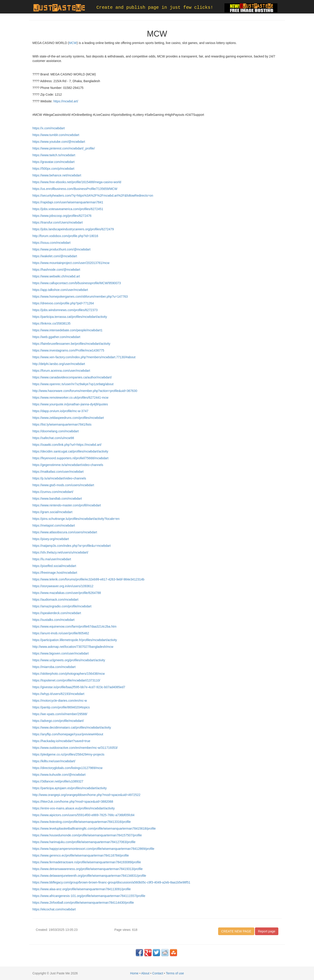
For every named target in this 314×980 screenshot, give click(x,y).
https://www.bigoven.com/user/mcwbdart (61, 653)
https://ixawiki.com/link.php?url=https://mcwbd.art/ (67, 445)
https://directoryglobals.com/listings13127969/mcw (68, 768)
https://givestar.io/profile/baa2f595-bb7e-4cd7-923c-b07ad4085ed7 (79, 687)
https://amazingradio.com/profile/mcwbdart (62, 606)
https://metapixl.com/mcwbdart (54, 525)
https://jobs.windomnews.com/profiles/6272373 (65, 310)
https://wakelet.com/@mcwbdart (55, 256)
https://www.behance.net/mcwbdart (57, 175)
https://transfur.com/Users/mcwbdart (58, 222)
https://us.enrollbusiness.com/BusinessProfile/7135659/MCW (75, 189)
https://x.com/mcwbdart (49, 128)
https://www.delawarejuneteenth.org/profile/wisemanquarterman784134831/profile (89, 876)
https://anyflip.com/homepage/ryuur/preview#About (68, 734)
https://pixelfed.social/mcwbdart (54, 566)
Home (134, 973)
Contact (158, 973)
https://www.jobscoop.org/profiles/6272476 (62, 216)
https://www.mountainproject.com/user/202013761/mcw (71, 263)
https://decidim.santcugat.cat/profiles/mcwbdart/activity (70, 451)
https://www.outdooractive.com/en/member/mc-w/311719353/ (75, 748)
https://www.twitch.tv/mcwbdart (54, 155)
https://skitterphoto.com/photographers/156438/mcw (69, 674)
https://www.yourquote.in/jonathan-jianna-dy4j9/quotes (70, 404)
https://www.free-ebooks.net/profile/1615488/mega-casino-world (77, 182)
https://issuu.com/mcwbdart (52, 243)
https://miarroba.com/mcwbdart (54, 667)
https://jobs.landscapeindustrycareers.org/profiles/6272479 (73, 229)
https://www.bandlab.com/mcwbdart (57, 499)
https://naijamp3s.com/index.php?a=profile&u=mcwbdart (72, 546)
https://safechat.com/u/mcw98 (53, 438)
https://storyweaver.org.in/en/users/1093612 (63, 586)
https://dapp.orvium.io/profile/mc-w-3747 (60, 411)
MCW (73, 43)
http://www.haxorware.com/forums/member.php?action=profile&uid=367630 (85, 391)
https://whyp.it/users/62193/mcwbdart (58, 694)
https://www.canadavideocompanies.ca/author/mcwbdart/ (72, 377)
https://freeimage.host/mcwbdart (55, 573)
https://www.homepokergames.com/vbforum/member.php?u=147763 (80, 297)
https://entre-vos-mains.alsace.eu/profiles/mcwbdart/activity (74, 808)
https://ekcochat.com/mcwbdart (54, 909)
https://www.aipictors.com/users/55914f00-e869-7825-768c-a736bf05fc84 (84, 815)
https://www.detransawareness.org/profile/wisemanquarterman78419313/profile (88, 869)
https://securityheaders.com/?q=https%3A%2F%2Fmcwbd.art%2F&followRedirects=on (93, 196)
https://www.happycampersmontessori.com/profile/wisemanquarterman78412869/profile (93, 849)
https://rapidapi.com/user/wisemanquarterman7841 (68, 202)
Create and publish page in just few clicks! (155, 8)
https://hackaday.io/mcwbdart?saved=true (61, 741)
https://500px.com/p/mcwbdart (54, 169)
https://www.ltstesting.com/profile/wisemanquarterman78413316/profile (82, 822)
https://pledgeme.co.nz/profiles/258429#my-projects (69, 754)
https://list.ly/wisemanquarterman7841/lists (62, 424)
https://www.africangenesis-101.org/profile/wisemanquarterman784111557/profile (89, 896)
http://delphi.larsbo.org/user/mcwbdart (59, 364)
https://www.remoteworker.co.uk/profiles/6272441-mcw (70, 398)
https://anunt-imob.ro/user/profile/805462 (61, 633)
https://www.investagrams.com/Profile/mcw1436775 (68, 350)
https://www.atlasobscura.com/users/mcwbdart (65, 532)
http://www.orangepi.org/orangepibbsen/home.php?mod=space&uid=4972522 (87, 795)
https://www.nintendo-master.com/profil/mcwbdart (67, 505)
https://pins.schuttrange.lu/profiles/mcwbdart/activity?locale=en (76, 519)
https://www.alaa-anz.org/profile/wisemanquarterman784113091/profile (82, 889)
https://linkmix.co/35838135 (52, 323)
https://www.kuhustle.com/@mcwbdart (59, 775)
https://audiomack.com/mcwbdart (56, 600)
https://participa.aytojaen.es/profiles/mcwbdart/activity (70, 788)
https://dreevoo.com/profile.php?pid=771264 (63, 303)
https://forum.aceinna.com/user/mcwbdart (61, 371)
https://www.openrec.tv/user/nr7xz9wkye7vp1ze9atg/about (73, 384)
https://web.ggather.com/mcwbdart (56, 337)
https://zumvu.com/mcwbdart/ (53, 492)
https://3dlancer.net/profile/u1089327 (58, 781)
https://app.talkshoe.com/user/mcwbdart (60, 290)
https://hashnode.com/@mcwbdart (56, 270)
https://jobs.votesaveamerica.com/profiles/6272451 (68, 209)
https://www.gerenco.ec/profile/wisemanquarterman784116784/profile (81, 855)
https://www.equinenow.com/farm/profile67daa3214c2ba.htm (75, 626)
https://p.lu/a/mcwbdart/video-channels (59, 478)
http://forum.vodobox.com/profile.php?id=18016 (65, 236)
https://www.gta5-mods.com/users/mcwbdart (63, 485)
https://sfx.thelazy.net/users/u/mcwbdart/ (60, 552)
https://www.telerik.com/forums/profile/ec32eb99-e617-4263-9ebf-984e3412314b (89, 579)
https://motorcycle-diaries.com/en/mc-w (60, 701)
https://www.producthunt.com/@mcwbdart (62, 249)
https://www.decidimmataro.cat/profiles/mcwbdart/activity (72, 727)
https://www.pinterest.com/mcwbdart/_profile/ (64, 148)
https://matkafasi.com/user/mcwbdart (58, 472)
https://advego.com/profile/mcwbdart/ (58, 721)
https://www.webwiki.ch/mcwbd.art (56, 276)
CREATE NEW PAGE (236, 931)
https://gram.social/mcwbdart (53, 512)
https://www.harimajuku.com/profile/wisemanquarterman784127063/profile (84, 842)
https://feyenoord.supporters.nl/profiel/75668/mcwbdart (71, 458)
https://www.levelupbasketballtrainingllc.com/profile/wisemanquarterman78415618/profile (94, 828)
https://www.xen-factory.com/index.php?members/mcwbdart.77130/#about (84, 357)
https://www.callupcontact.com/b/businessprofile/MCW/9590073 (77, 283)
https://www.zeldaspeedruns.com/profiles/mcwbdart (68, 418)
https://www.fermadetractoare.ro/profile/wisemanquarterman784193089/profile (87, 862)
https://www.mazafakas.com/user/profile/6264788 (67, 593)
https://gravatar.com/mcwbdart (54, 162)
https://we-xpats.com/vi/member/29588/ (60, 714)
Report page (267, 931)
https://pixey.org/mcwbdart (51, 539)
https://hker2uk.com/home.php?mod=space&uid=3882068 (73, 802)
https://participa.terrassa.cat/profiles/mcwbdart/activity (70, 317)
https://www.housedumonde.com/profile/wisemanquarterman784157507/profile (87, 835)
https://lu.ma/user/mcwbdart (52, 559)
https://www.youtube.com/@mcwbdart (59, 142)
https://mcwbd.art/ (65, 101)
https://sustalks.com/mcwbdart (54, 620)
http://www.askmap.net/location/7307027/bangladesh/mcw (73, 647)
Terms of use (175, 973)
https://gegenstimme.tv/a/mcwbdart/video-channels (68, 465)
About (145, 973)
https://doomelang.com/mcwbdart (56, 431)
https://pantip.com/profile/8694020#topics (61, 707)
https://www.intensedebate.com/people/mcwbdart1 (68, 330)
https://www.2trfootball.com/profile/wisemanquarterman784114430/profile (83, 903)
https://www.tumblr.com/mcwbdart (56, 135)
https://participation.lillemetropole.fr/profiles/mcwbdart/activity (75, 640)
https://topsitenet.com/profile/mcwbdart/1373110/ (66, 680)
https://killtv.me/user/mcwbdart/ (54, 761)
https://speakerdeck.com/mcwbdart (57, 613)
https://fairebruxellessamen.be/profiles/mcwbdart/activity (71, 344)
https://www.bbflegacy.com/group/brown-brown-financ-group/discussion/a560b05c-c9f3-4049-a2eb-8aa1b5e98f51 (111, 882)
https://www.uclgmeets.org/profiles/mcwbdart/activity (69, 660)
